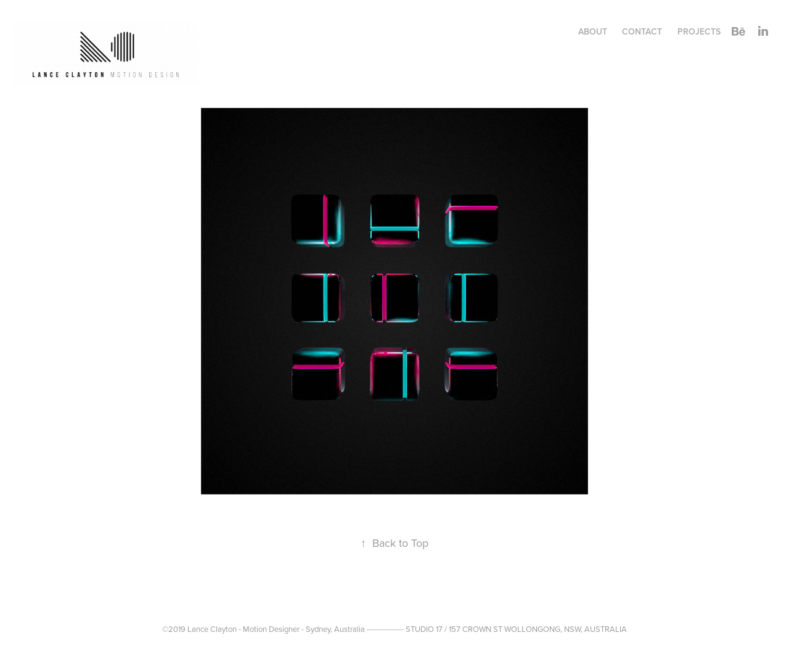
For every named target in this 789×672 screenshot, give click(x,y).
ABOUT (593, 31)
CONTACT (642, 31)
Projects (699, 31)
